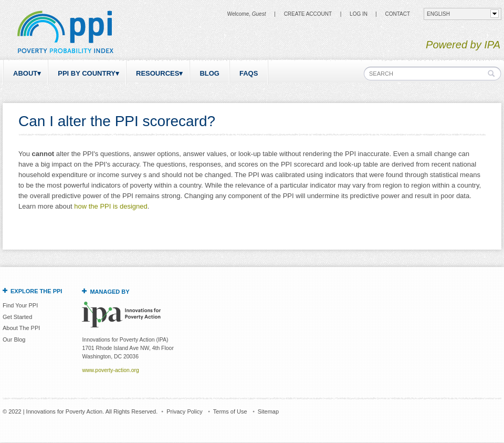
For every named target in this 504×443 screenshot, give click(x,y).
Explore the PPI (36, 291)
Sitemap (268, 411)
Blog (209, 73)
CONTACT (397, 14)
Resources (157, 73)
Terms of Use (230, 411)
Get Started (17, 317)
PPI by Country (87, 73)
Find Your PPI (20, 305)
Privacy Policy (184, 411)
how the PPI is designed (111, 206)
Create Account (308, 14)
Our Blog (14, 339)
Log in (359, 14)
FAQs (249, 73)
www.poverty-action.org (110, 370)
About (25, 73)
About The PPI (21, 328)
